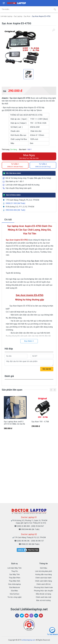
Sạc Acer (27, 16)
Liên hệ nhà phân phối (44, 571)
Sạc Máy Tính (15, 574)
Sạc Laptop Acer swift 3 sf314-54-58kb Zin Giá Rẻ (14, 423)
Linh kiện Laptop (6, 16)
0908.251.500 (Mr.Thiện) (15, 203)
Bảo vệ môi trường (43, 600)
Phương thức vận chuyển (44, 591)
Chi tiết (8, 220)
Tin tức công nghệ (14, 597)
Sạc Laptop (18, 16)
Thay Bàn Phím (15, 578)
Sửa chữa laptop (15, 584)
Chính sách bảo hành (43, 578)
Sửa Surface (15, 594)
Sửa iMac (14, 591)
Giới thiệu (44, 568)
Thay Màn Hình (14, 581)
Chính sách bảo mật (43, 597)
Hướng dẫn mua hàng (44, 574)
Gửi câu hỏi (47, 369)
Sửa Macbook (14, 587)
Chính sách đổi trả (43, 584)
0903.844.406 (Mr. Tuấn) (15, 210)
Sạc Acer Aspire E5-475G (41, 16)
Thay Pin (15, 571)
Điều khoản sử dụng (43, 594)
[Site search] (26, 9)
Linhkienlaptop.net (28, 640)
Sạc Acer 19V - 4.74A (40, 422)
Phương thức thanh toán (43, 587)
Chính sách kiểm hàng (43, 581)
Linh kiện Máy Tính (15, 568)
